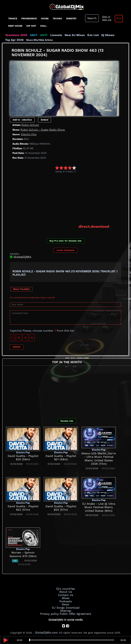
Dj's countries (65, 588)
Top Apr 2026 (116, 35)
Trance (13, 19)
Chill (43, 26)
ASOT (41, 35)
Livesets (52, 35)
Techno (57, 19)
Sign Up (105, 20)
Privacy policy (51, 611)
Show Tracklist (21, 288)
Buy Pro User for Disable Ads (65, 240)
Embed (45, 120)
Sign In (105, 17)
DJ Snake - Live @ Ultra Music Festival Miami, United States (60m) (99, 507)
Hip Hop (31, 26)
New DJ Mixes (69, 35)
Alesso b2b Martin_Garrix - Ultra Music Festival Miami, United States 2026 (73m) (99, 456)
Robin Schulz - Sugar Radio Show (41, 130)
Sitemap (65, 608)
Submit (17, 346)
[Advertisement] (70, 198)
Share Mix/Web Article (18, 40)
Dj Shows (99, 35)
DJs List (86, 35)
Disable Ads (67, 420)
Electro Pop (28, 134)
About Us (66, 591)
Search (92, 18)
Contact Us (65, 594)
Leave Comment (65, 250)
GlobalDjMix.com (46, 630)
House (45, 19)
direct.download (95, 226)
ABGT (31, 35)
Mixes (65, 597)
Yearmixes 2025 (15, 35)
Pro (117, 18)
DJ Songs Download (65, 605)
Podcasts (66, 600)
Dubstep (71, 19)
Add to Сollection (22, 120)
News (66, 603)
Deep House (15, 26)
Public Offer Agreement (74, 611)
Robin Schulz (29, 125)
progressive (29, 19)
